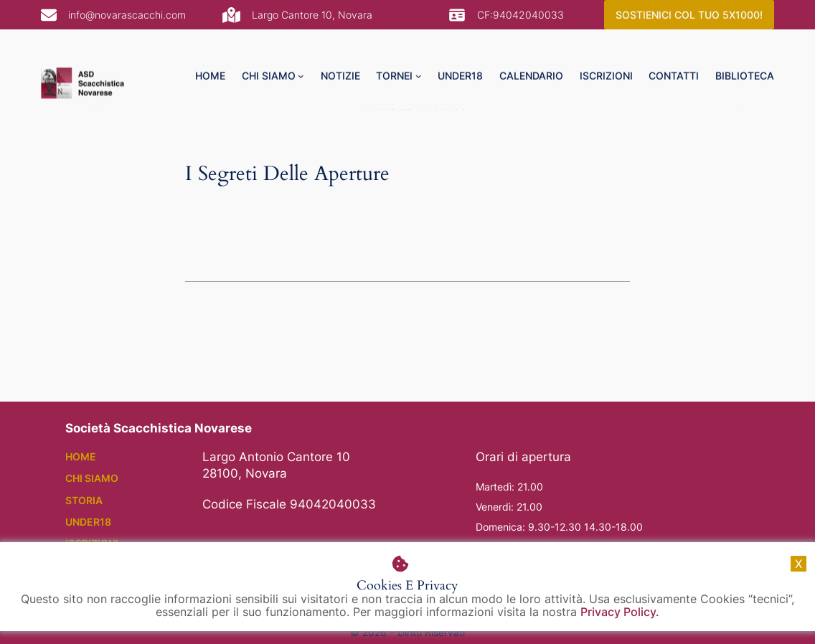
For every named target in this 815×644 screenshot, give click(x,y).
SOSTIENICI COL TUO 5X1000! (689, 15)
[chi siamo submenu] (301, 53)
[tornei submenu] (419, 53)
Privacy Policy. (620, 612)
